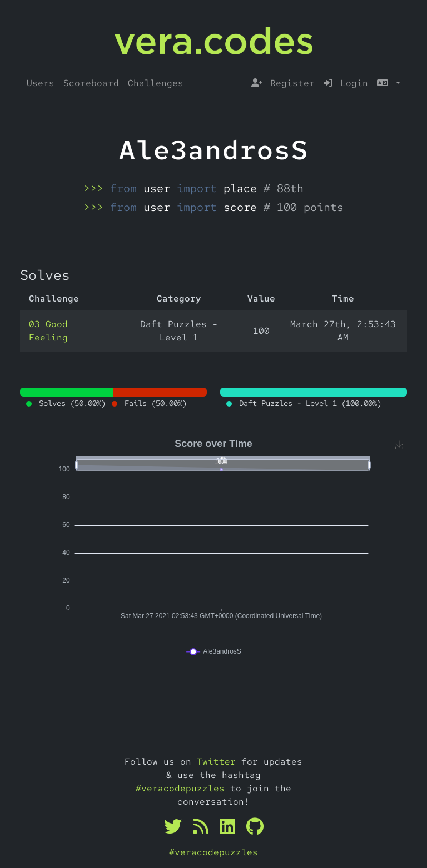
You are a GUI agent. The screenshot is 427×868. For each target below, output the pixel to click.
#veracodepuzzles (180, 788)
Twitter (216, 762)
